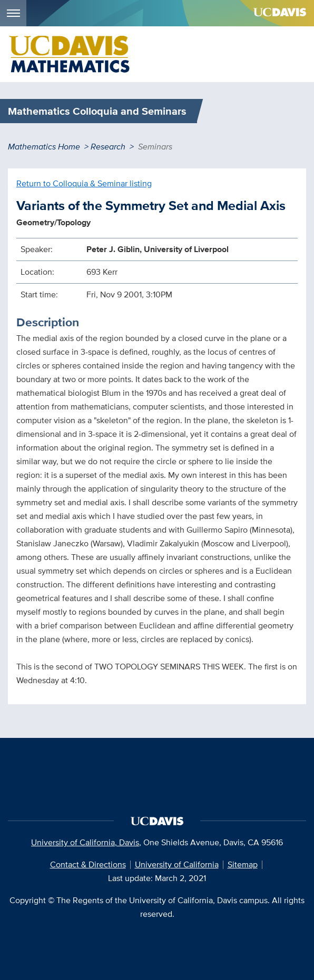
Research (108, 147)
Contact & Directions (88, 864)
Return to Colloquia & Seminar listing (84, 183)
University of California (177, 864)
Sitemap (243, 864)
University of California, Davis (85, 842)
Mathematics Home (44, 147)
